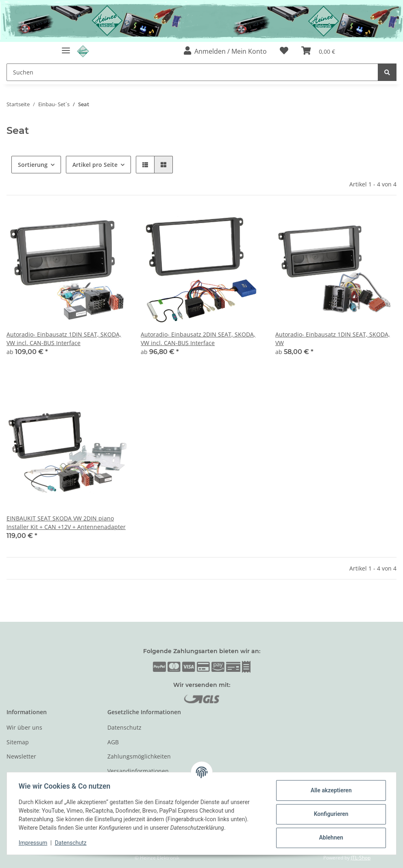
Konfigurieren (330, 814)
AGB (113, 742)
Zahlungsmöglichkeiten (139, 756)
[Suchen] (192, 72)
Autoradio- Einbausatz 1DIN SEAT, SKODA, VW (333, 339)
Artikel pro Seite (95, 165)
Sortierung (33, 165)
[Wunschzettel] (284, 51)
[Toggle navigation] (66, 47)
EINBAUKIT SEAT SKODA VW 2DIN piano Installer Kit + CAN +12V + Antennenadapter (66, 523)
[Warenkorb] (318, 51)
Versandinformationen (138, 771)
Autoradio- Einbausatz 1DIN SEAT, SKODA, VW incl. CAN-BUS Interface (64, 339)
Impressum (34, 843)
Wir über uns (24, 728)
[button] (225, 51)
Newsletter (21, 756)
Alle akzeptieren (330, 790)
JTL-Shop (361, 858)
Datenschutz (124, 728)
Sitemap (18, 742)
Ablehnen (330, 837)
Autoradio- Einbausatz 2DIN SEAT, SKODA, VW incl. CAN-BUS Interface (198, 339)
